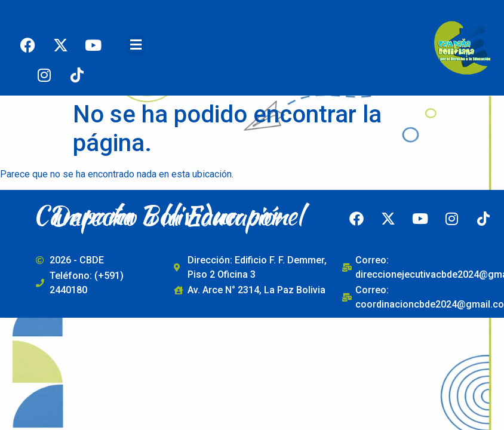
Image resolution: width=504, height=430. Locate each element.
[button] (136, 45)
